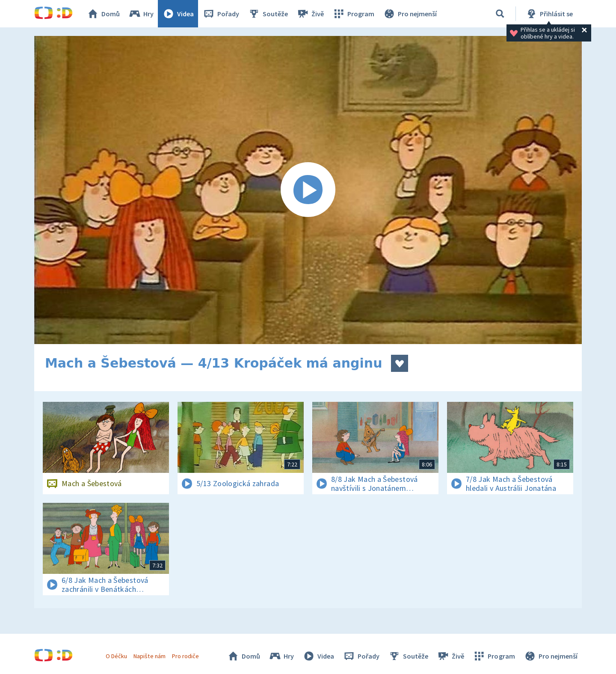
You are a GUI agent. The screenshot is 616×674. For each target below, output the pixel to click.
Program (353, 14)
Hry (141, 14)
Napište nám (149, 656)
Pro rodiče (185, 656)
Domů (103, 14)
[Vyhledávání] (500, 14)
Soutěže (268, 14)
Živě (310, 14)
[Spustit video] (308, 190)
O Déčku (116, 656)
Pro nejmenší (410, 14)
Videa (178, 14)
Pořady (221, 14)
